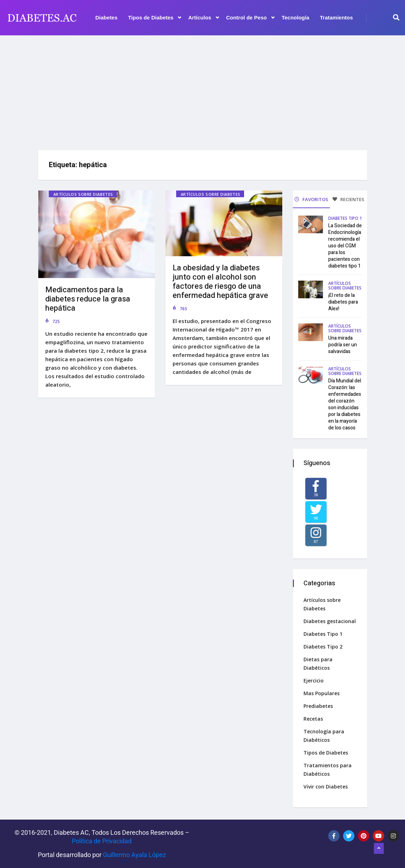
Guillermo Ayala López (134, 855)
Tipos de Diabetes (155, 18)
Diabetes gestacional (330, 621)
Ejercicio (314, 681)
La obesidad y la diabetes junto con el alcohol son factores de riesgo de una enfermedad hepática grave (220, 282)
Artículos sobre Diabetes (83, 194)
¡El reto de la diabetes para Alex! (343, 302)
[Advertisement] (202, 90)
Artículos (204, 18)
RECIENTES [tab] (348, 199)
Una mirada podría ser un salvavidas (343, 345)
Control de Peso (250, 18)
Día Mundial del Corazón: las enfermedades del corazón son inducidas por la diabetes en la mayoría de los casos (345, 404)
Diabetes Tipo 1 (345, 218)
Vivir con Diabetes (326, 787)
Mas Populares (322, 693)
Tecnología (295, 17)
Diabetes (107, 17)
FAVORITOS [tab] (311, 199)
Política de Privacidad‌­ (102, 841)
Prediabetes (318, 706)
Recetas (313, 719)
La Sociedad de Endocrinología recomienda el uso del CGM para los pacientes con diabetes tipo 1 (345, 246)
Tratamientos (336, 17)
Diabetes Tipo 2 (323, 647)
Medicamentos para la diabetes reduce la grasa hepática (88, 299)
